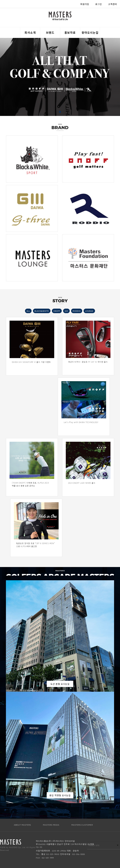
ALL (28, 311)
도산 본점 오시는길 (60, 684)
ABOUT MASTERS (22, 825)
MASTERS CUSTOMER (82, 825)
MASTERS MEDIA (51, 825)
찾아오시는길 (90, 32)
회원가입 (85, 4)
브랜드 (50, 32)
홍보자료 (70, 32)
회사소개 (30, 32)
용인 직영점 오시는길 (60, 795)
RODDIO (77, 311)
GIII (66, 311)
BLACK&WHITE (42, 311)
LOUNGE (89, 311)
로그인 (99, 4)
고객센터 (112, 4)
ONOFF (57, 311)
